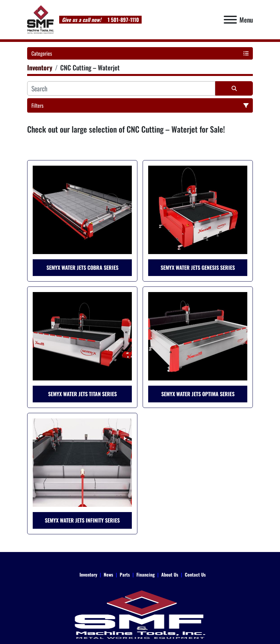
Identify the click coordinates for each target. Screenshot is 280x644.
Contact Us (195, 574)
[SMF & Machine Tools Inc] (140, 614)
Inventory (88, 574)
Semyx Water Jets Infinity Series (82, 520)
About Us (170, 574)
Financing (146, 574)
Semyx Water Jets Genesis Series (198, 267)
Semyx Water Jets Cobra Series (82, 267)
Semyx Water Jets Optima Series (198, 394)
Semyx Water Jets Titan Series (82, 394)
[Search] (121, 88)
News (108, 574)
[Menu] (230, 20)
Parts (125, 574)
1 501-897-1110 (123, 20)
